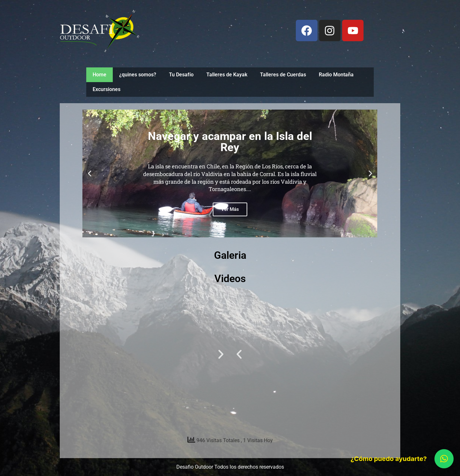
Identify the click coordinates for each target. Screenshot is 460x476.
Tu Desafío (181, 75)
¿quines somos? (138, 75)
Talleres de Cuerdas (283, 75)
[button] (90, 174)
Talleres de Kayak (227, 75)
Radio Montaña (336, 75)
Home (100, 75)
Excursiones (107, 89)
